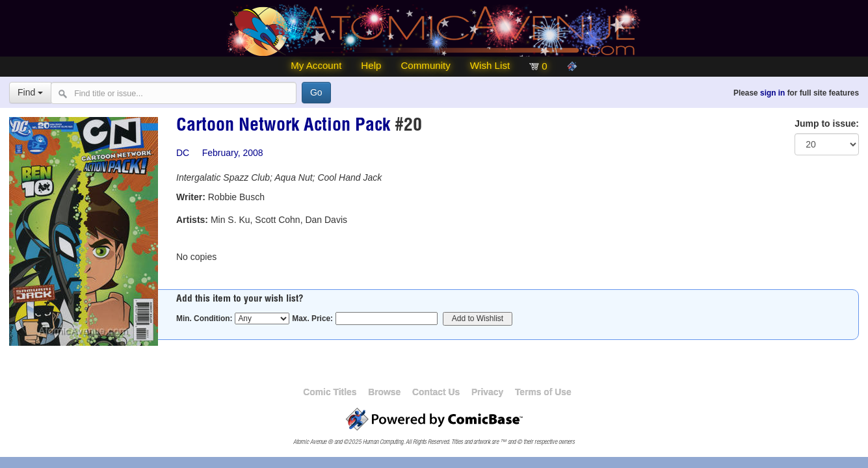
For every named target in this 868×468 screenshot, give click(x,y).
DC (183, 153)
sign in (772, 93)
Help (371, 65)
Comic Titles (330, 392)
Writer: (191, 197)
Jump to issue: (827, 123)
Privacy (487, 392)
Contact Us (436, 392)
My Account (316, 65)
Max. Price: (312, 318)
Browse (384, 392)
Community (425, 65)
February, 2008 (233, 153)
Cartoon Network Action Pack (283, 127)
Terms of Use (543, 392)
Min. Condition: (204, 318)
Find (30, 92)
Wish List (490, 65)
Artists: (192, 220)
